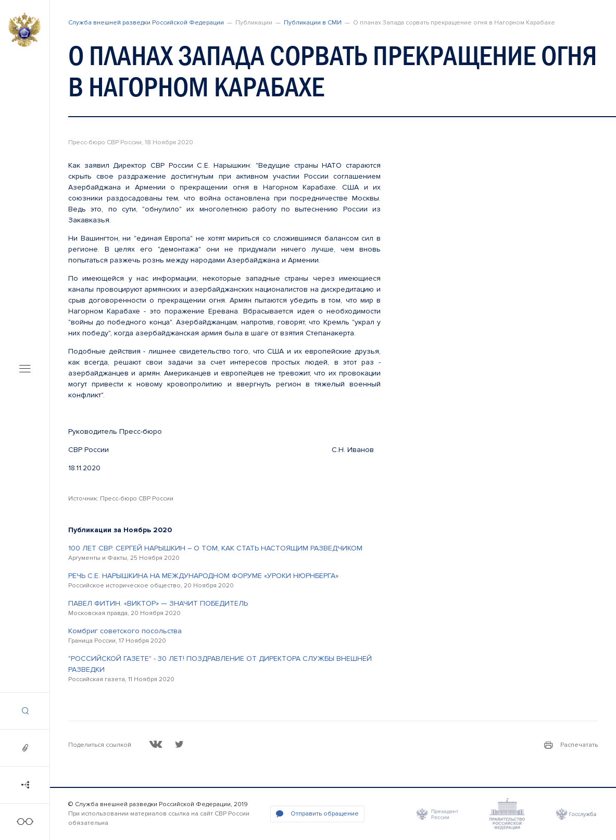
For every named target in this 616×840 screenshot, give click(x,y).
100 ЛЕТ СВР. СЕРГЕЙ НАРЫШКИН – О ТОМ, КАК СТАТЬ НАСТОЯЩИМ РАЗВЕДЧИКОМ (215, 548)
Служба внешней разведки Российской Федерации (146, 23)
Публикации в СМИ (313, 23)
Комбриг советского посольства (125, 631)
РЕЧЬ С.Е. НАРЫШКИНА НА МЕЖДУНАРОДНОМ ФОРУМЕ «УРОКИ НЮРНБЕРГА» (203, 576)
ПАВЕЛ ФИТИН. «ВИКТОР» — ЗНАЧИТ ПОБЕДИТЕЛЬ (158, 603)
